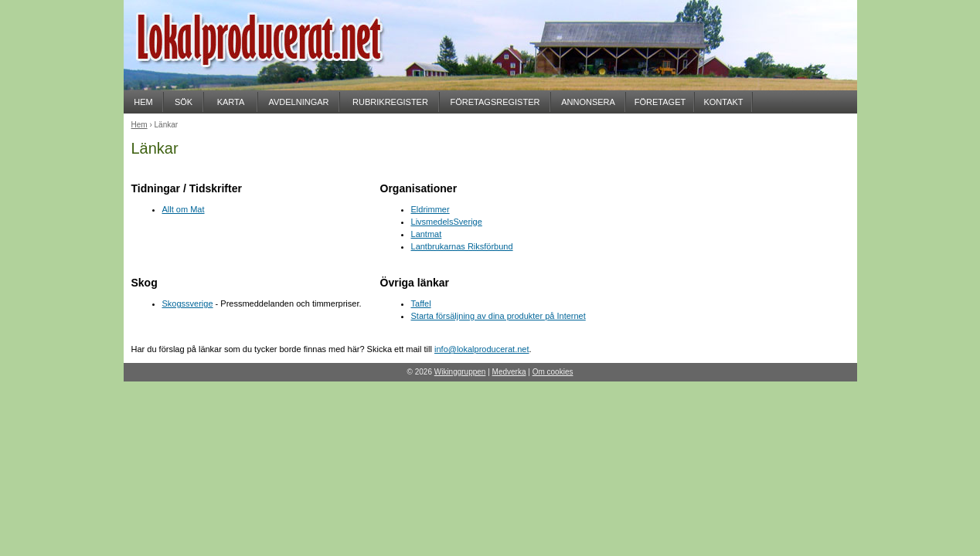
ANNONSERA (588, 102)
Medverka (509, 372)
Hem (140, 125)
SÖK (184, 102)
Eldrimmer (430, 209)
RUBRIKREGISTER (390, 102)
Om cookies (553, 372)
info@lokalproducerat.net (481, 349)
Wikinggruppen (460, 372)
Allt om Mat (184, 209)
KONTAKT (723, 102)
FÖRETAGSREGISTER (495, 102)
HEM (143, 102)
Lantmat (427, 234)
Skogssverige (188, 303)
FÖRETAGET (660, 102)
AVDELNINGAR (298, 102)
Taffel (421, 303)
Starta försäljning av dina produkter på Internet (499, 316)
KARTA (231, 102)
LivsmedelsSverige (447, 222)
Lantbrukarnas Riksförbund (462, 246)
